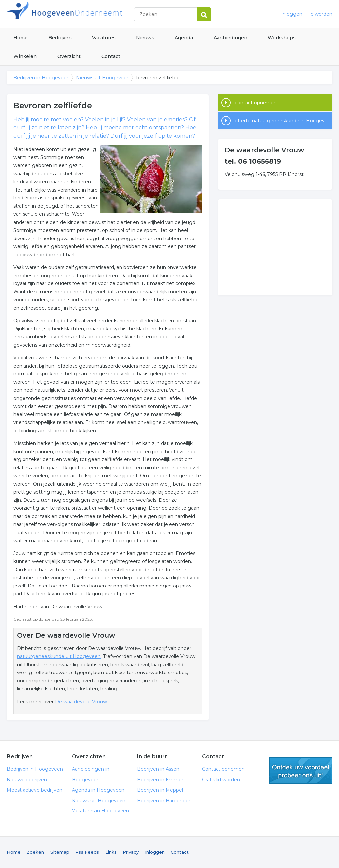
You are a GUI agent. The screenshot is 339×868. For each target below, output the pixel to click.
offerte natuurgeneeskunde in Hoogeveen (283, 121)
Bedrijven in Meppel (160, 790)
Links (111, 852)
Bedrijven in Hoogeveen (89, 14)
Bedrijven (60, 38)
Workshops (282, 38)
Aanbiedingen (230, 38)
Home (21, 38)
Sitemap (60, 852)
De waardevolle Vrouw (81, 702)
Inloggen (155, 852)
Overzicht (69, 56)
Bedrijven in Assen (158, 769)
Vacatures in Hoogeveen (100, 811)
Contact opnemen (223, 769)
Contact (111, 56)
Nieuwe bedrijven (27, 780)
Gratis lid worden (221, 780)
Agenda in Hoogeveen (98, 790)
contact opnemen (256, 103)
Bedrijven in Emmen (161, 780)
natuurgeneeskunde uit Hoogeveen (59, 656)
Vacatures (104, 38)
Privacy (131, 852)
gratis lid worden (301, 770)
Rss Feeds (87, 852)
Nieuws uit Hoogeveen (103, 78)
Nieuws (145, 38)
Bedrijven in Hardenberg (165, 801)
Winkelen (25, 56)
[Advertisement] (275, 247)
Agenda (184, 38)
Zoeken (35, 852)
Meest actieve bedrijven (34, 790)
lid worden (320, 14)
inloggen (292, 14)
